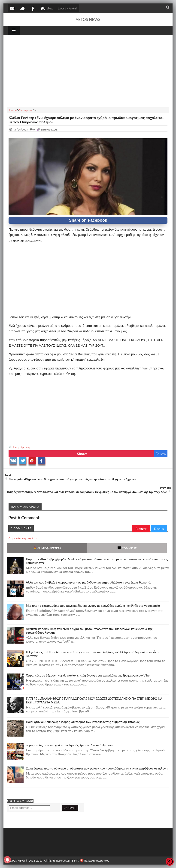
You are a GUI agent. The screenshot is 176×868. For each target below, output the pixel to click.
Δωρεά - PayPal (67, 8)
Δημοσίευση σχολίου (23, 538)
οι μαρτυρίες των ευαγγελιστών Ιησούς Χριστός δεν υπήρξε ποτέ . (70, 745)
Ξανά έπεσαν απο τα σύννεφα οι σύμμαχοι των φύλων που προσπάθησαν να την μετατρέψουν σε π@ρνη (97, 768)
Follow (161, 454)
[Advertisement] (88, 70)
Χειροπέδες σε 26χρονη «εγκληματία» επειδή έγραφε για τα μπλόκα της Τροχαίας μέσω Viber (88, 675)
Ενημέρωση (22, 447)
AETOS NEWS (88, 19)
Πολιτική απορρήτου (95, 861)
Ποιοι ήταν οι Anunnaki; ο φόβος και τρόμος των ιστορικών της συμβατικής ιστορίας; (83, 722)
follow (47, 9)
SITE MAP (74, 861)
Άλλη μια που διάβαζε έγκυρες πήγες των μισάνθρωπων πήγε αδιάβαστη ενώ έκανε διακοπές (88, 582)
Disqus (159, 529)
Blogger (141, 529)
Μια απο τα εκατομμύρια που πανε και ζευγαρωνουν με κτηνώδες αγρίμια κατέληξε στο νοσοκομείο (93, 606)
